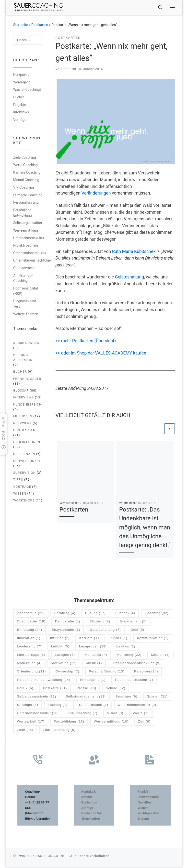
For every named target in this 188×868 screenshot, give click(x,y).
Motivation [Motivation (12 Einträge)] (64, 664)
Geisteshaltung (130, 278)
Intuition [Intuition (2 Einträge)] (60, 639)
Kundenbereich (27, 405)
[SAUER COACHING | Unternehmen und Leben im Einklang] (40, 7)
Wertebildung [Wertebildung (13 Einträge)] (69, 723)
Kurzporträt (22, 75)
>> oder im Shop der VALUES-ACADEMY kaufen (101, 354)
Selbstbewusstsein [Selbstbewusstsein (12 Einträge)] (36, 698)
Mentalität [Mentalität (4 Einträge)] (96, 656)
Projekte (20, 105)
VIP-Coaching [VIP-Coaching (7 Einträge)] (83, 714)
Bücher (19, 98)
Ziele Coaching (25, 158)
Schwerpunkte (27, 461)
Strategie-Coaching (28, 196)
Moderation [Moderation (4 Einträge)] (29, 664)
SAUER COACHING (51, 857)
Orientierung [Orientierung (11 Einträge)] (31, 673)
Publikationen (27, 443)
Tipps (18, 480)
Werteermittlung (26, 231)
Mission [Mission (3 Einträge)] (160, 656)
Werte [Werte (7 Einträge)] (141, 714)
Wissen (20, 494)
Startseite (21, 26)
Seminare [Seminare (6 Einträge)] (126, 698)
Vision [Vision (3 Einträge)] (115, 714)
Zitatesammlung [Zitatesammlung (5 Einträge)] (59, 731)
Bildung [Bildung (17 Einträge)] (95, 614)
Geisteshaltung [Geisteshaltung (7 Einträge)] (105, 631)
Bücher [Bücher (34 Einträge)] (125, 614)
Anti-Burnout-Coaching (23, 279)
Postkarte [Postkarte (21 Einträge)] (55, 689)
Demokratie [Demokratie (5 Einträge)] (68, 623)
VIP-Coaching (24, 188)
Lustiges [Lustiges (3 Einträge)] (65, 656)
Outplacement (24, 269)
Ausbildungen (26, 344)
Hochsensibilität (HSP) (26, 292)
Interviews (21, 113)
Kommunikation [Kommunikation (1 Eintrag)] (153, 639)
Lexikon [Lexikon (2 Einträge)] (126, 648)
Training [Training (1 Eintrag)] (58, 706)
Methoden (23, 417)
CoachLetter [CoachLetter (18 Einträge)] (31, 623)
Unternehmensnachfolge (32, 261)
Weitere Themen (26, 315)
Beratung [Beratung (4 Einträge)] (65, 614)
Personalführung (26, 203)
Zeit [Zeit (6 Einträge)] (144, 723)
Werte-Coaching (25, 166)
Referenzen (24, 454)
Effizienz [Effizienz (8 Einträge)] (100, 623)
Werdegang (22, 83)
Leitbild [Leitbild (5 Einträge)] (60, 648)
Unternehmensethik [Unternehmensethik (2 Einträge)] (137, 706)
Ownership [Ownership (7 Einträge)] (67, 673)
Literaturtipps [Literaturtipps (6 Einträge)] (31, 656)
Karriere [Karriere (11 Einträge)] (90, 639)
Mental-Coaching (26, 181)
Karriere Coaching (27, 173)
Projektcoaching (26, 246)
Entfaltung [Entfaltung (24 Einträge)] (29, 631)
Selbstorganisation (28, 224)
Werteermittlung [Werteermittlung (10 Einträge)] (111, 723)
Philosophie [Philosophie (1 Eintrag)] (93, 681)
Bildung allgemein (23, 358)
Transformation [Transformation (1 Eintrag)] (93, 706)
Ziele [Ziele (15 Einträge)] (25, 731)
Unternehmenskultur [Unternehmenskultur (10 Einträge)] (38, 714)
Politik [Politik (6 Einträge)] (25, 689)
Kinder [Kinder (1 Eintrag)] (119, 639)
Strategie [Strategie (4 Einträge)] (28, 706)
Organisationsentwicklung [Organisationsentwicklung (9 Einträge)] (136, 664)
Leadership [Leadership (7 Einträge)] (29, 648)
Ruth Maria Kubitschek (136, 252)
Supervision (24, 473)
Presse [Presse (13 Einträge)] (86, 689)
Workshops (24, 501)
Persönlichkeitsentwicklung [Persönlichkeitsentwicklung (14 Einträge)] (44, 681)
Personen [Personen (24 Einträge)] (146, 673)
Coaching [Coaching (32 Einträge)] (157, 614)
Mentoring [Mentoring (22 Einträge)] (129, 656)
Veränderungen (96, 194)
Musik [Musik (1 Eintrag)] (94, 664)
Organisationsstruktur (30, 253)
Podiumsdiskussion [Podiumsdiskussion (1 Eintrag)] (134, 681)
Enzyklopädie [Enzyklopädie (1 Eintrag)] (66, 631)
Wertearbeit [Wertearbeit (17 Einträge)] (31, 723)
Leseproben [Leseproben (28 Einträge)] (93, 648)
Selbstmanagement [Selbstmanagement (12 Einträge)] (86, 698)
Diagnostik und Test (25, 304)
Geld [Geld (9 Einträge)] (137, 631)
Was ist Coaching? (27, 90)
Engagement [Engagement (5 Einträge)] (133, 623)
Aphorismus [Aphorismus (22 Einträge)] (31, 614)
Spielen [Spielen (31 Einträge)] (157, 698)
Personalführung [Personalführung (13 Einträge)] (107, 673)
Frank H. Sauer (27, 379)
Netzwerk (22, 424)
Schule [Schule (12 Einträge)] (115, 689)
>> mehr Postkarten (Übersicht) (86, 342)
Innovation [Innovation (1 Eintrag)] (29, 639)
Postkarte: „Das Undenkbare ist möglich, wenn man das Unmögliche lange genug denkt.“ (145, 528)
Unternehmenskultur (29, 238)
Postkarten (40, 26)
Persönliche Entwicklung (23, 213)
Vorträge (20, 120)
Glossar (21, 391)
